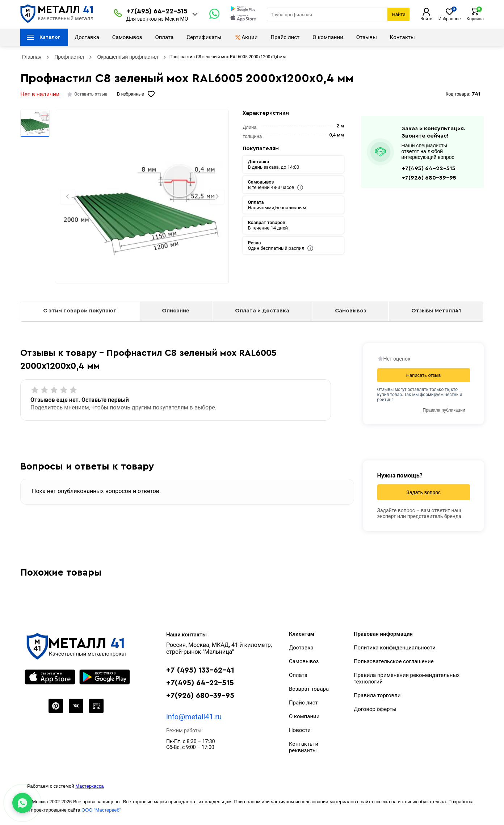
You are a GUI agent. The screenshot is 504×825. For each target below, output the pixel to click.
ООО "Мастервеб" (101, 810)
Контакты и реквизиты (304, 747)
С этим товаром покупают (80, 311)
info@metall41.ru (194, 717)
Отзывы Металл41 (436, 311)
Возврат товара (309, 689)
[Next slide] (217, 197)
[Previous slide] (68, 197)
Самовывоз (127, 37)
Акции (246, 37)
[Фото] (142, 209)
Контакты (402, 37)
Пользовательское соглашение (394, 661)
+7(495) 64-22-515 (157, 11)
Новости (300, 730)
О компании (328, 37)
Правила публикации (444, 410)
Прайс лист (285, 37)
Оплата (164, 37)
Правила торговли (377, 695)
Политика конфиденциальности (395, 648)
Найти (398, 14)
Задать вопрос (423, 492)
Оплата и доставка (262, 311)
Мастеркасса (89, 786)
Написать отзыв (424, 375)
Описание (176, 311)
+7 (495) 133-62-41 (200, 670)
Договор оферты (375, 709)
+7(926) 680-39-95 (429, 178)
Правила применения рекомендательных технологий (407, 678)
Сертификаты (204, 37)
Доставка (87, 37)
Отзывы (367, 37)
